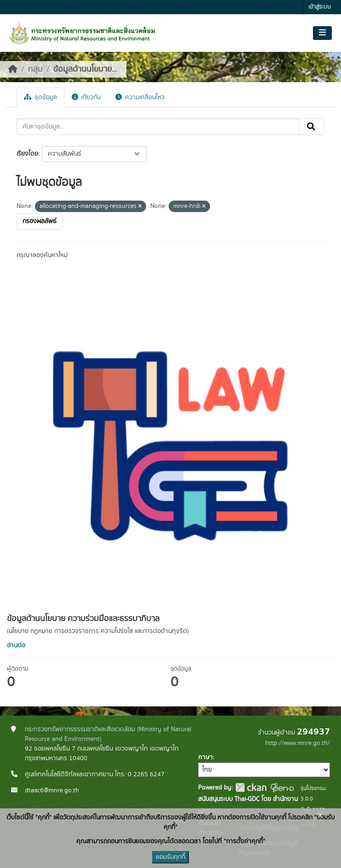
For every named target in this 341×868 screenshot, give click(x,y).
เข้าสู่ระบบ (320, 7)
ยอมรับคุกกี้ (170, 857)
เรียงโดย (27, 154)
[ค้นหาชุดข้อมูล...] (158, 127)
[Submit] (312, 127)
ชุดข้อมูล (40, 97)
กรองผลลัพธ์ (40, 221)
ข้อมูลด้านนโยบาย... (85, 69)
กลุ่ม (35, 69)
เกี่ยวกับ (86, 97)
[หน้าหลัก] (13, 69)
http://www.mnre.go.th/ (298, 743)
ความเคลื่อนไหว (140, 97)
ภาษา (205, 757)
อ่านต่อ (16, 645)
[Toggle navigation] (322, 33)
